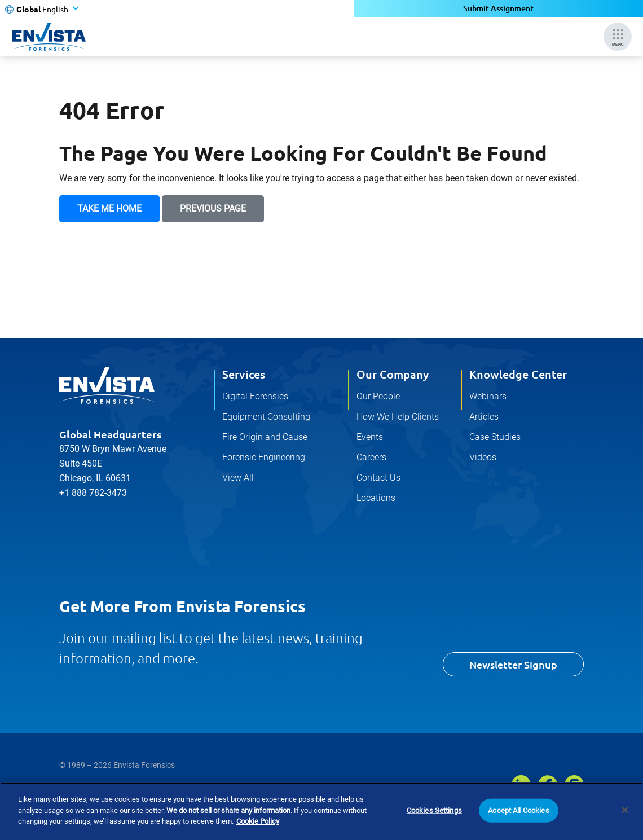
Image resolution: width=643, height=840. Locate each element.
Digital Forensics (255, 396)
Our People (378, 396)
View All (238, 478)
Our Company (393, 374)
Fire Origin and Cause (265, 437)
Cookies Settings (434, 810)
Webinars (488, 396)
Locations (376, 498)
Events (370, 437)
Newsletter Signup (513, 664)
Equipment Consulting (266, 417)
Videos (483, 457)
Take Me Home (109, 208)
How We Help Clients (398, 417)
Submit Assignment (498, 8)
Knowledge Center (518, 374)
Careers (371, 457)
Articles (484, 417)
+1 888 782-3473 (93, 493)
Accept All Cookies (518, 810)
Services (244, 374)
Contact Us (378, 478)
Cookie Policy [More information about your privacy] (258, 822)
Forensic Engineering (264, 457)
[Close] (625, 810)
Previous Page (213, 208)
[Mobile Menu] (618, 37)
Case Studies (495, 437)
